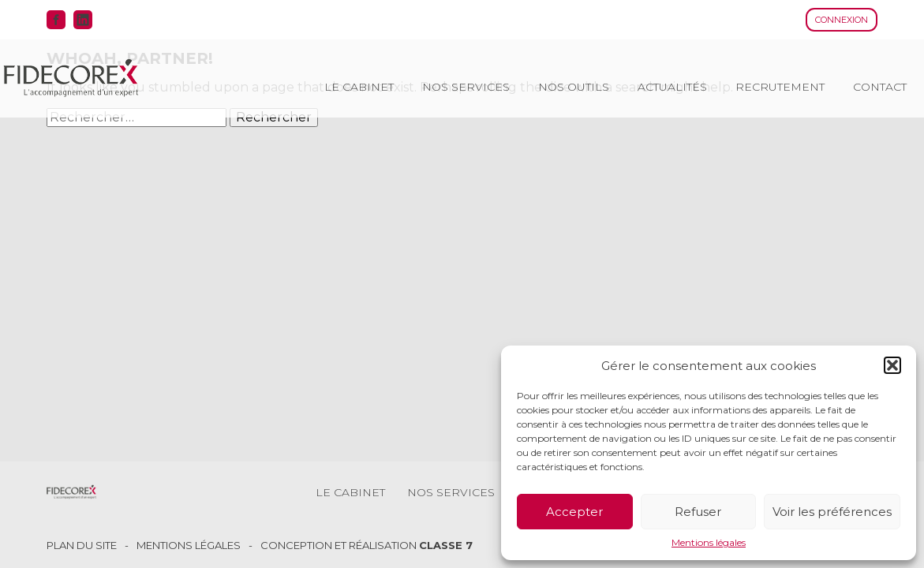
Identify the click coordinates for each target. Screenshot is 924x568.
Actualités (672, 87)
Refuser (698, 512)
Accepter (574, 512)
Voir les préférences (832, 512)
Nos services (466, 87)
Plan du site (82, 546)
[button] (892, 365)
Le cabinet (359, 87)
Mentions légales (709, 543)
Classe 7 (446, 545)
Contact (880, 87)
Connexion (842, 20)
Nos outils (574, 87)
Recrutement (780, 87)
